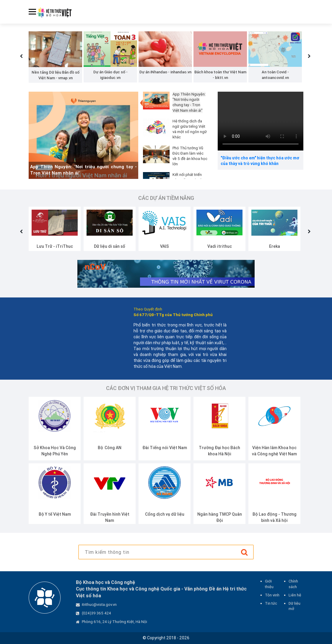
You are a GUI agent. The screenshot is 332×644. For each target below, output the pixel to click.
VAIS (219, 246)
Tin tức (271, 603)
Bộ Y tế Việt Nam (110, 514)
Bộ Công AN (165, 448)
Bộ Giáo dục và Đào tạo (55, 448)
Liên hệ (295, 595)
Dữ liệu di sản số (165, 246)
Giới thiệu (269, 584)
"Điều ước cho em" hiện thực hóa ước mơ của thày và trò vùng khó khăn (260, 161)
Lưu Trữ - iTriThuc (110, 246)
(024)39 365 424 (96, 613)
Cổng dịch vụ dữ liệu (220, 514)
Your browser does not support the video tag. (261, 121)
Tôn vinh (272, 595)
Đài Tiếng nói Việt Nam (220, 448)
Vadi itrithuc (275, 246)
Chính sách (293, 584)
